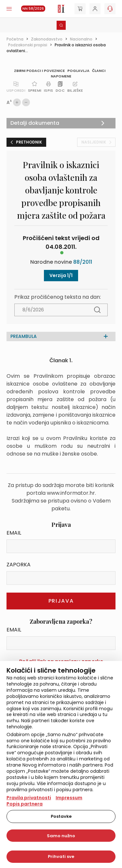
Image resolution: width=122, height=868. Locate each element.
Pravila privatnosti (29, 798)
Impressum (69, 798)
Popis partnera (25, 804)
